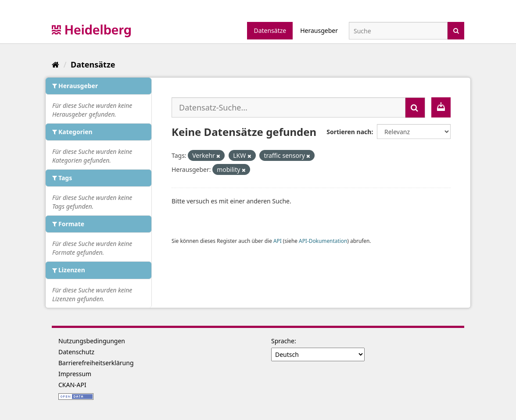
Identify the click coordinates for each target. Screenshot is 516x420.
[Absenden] (456, 30)
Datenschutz (76, 352)
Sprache (283, 341)
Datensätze (270, 30)
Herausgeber (319, 30)
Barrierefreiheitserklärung (96, 363)
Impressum (75, 374)
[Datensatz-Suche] (398, 31)
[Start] (56, 64)
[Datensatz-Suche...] (288, 107)
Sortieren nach (349, 132)
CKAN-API (72, 385)
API (278, 241)
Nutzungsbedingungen (92, 341)
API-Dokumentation (323, 241)
